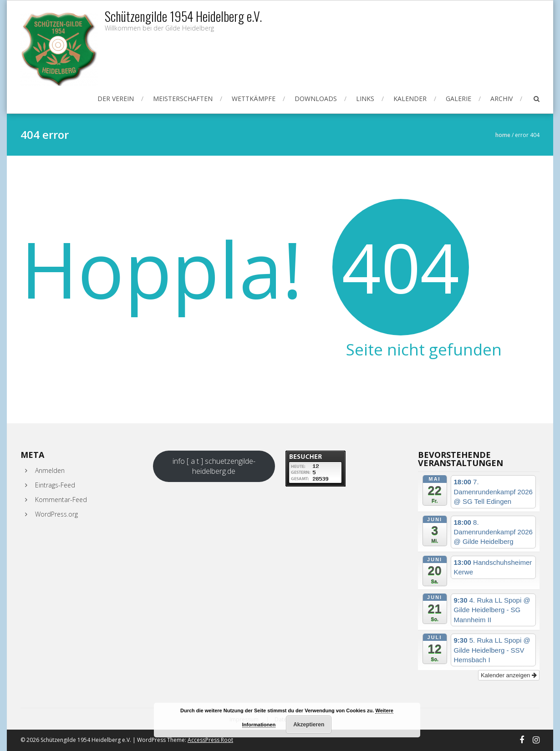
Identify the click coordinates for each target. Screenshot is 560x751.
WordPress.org (56, 514)
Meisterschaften (183, 99)
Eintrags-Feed (55, 485)
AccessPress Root (210, 740)
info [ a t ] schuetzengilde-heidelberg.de (214, 466)
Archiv (501, 99)
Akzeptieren (309, 725)
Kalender (410, 99)
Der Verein (116, 99)
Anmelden (50, 470)
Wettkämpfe (254, 99)
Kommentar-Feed (61, 500)
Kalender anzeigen (509, 675)
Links (365, 99)
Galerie (458, 99)
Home (503, 135)
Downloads (316, 99)
